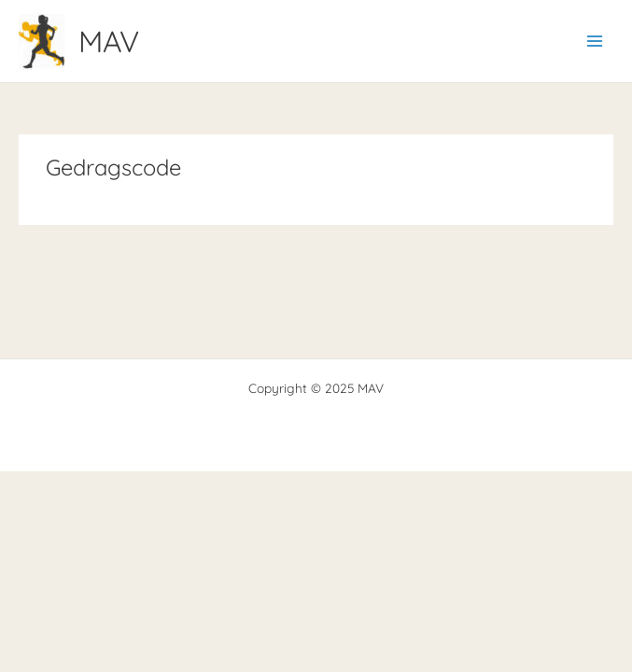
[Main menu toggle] (595, 42)
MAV (109, 41)
